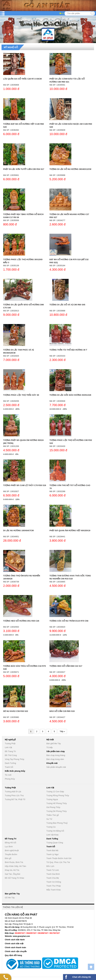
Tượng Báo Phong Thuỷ (57, 823)
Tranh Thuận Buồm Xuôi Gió (59, 858)
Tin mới (8, 775)
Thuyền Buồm (11, 854)
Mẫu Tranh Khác (54, 890)
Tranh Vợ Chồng (54, 882)
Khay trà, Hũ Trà (12, 870)
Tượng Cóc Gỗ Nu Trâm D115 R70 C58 (69, 621)
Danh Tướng (10, 763)
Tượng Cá (51, 827)
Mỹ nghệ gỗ (11, 47)
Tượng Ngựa (52, 799)
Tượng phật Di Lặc (13, 792)
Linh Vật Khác (53, 835)
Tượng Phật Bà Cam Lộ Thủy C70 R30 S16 (25, 485)
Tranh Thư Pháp (54, 886)
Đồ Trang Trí (10, 751)
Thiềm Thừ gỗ (53, 815)
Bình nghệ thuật (12, 850)
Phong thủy (10, 779)
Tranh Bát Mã (52, 850)
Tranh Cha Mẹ (53, 878)
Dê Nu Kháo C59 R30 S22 (16, 711)
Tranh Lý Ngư (52, 854)
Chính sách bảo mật (14, 944)
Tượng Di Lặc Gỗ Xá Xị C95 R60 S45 (67, 305)
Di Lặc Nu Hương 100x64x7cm (18, 530)
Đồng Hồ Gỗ (11, 843)
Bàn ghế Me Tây (54, 743)
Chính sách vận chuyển (16, 951)
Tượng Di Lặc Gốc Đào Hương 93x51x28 (70, 395)
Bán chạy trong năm (55, 759)
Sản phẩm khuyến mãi (56, 767)
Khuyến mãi (52, 763)
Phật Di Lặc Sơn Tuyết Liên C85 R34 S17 (24, 169)
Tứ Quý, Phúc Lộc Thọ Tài (58, 862)
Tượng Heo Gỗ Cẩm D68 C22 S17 (66, 666)
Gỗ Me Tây (10, 898)
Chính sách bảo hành (15, 940)
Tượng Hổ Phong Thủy (57, 803)
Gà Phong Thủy (53, 807)
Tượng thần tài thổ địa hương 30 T (68, 350)
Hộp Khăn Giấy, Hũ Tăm (15, 866)
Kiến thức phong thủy (15, 771)
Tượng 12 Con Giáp (55, 792)
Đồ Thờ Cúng (11, 755)
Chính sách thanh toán (15, 947)
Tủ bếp (50, 747)
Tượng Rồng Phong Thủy (58, 795)
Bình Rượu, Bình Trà (14, 862)
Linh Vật (8, 747)
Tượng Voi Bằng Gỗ (55, 831)
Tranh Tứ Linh (53, 870)
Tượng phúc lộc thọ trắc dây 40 (21, 395)
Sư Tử (49, 819)
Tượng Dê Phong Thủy (57, 811)
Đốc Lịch (50, 866)
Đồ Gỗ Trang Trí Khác (15, 878)
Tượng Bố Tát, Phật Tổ (15, 799)
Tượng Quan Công (55, 843)
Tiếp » (62, 731)
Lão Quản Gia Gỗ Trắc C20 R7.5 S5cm (22, 79)
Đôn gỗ (8, 858)
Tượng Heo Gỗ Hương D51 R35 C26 (21, 621)
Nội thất (50, 740)
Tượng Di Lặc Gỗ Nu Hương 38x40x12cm (70, 169)
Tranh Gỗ (9, 767)
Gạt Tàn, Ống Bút (12, 874)
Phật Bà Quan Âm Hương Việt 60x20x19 (70, 530)
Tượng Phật (10, 743)
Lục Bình (9, 847)
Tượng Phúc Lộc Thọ (14, 795)
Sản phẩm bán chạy (56, 751)
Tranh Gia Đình (53, 874)
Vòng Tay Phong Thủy (15, 759)
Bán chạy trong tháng (56, 755)
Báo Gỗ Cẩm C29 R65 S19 (62, 711)
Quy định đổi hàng (13, 955)
